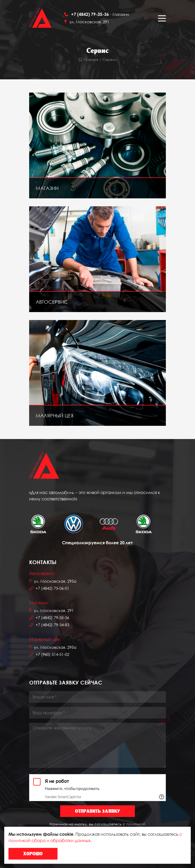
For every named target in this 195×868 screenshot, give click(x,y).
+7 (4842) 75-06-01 (52, 588)
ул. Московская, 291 (93, 22)
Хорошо (33, 854)
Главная (88, 59)
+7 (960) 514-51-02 (52, 654)
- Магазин (104, 14)
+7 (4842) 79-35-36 (52, 618)
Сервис (110, 59)
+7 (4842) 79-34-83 (52, 625)
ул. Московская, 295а (55, 581)
